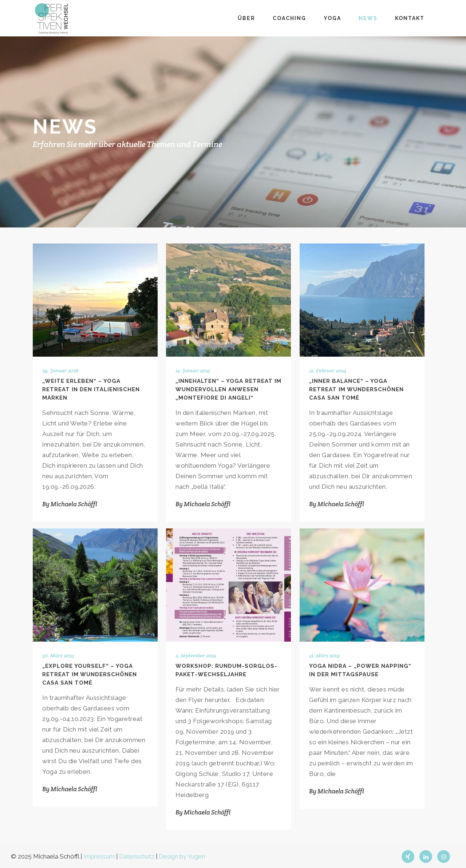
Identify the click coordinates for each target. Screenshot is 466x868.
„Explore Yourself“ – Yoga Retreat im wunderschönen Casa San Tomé (90, 674)
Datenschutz (137, 856)
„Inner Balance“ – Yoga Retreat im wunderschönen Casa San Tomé (356, 389)
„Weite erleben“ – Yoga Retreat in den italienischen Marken (91, 389)
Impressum (99, 856)
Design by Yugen (182, 856)
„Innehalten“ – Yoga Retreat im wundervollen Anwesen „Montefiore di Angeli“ (228, 389)
